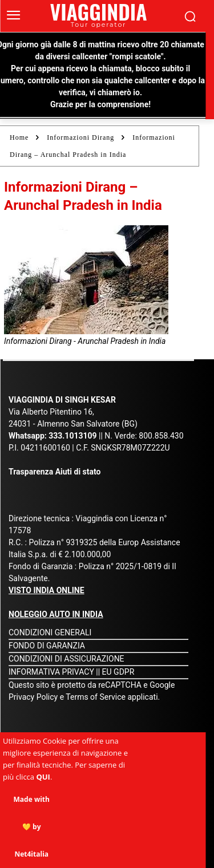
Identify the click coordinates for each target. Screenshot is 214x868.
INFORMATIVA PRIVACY (51, 672)
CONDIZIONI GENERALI (50, 632)
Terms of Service (96, 697)
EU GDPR (118, 672)
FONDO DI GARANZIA (47, 646)
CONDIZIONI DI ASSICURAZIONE (66, 659)
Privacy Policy (34, 697)
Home (19, 137)
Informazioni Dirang (80, 137)
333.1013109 (72, 436)
